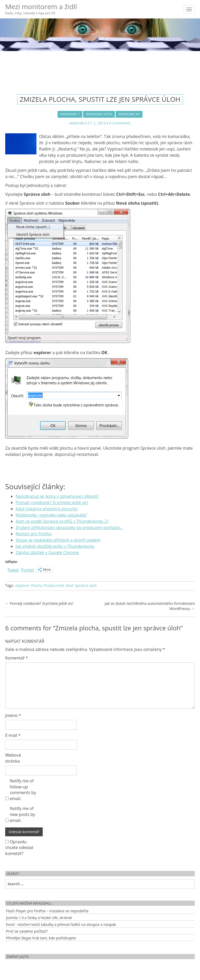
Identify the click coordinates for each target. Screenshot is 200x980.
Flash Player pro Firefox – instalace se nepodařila (47, 911)
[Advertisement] (100, 68)
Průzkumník (54, 585)
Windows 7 (70, 114)
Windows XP (129, 114)
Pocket (28, 570)
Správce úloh (86, 585)
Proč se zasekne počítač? (27, 931)
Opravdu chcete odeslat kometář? (19, 848)
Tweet (13, 569)
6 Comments (120, 123)
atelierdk (77, 123)
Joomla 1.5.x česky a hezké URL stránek (39, 918)
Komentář (17, 658)
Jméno (13, 715)
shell (70, 585)
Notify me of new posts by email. (22, 814)
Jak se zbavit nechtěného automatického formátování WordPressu (150, 606)
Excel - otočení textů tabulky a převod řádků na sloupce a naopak (61, 924)
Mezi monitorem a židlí (41, 9)
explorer (22, 585)
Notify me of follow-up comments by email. (23, 790)
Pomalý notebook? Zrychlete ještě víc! (39, 603)
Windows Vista (99, 114)
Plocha (37, 585)
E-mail (13, 735)
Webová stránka (13, 758)
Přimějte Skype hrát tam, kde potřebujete (41, 938)
